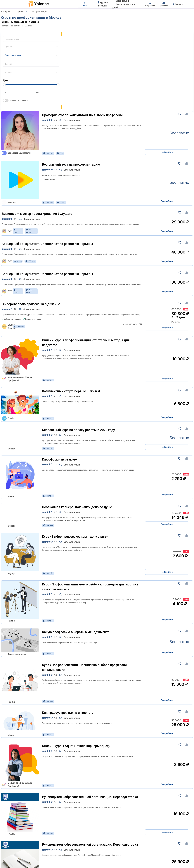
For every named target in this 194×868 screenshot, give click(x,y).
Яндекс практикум (17, 654)
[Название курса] (30, 39)
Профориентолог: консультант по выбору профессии (82, 115)
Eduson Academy (7, 326)
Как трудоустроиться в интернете (68, 713)
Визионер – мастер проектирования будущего (37, 214)
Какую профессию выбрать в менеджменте (76, 632)
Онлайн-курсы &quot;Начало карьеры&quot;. (76, 746)
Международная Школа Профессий (17, 379)
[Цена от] (17, 92)
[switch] (6, 101)
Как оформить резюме (59, 459)
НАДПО (11, 834)
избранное (150, 4)
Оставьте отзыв (70, 120)
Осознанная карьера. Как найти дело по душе (77, 507)
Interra (11, 496)
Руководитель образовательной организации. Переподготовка (90, 797)
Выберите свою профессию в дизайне (31, 304)
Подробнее (167, 152)
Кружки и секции (103, 4)
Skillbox (11, 449)
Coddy (8, 418)
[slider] (4, 85)
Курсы (84, 4)
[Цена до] (46, 92)
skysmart (9, 202)
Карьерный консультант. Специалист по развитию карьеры (47, 244)
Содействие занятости (16, 153)
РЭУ (7, 231)
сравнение (164, 4)
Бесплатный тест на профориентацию (71, 164)
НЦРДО (11, 574)
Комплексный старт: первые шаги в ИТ (72, 391)
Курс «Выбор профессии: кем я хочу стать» (75, 537)
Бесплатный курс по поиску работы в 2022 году (78, 430)
